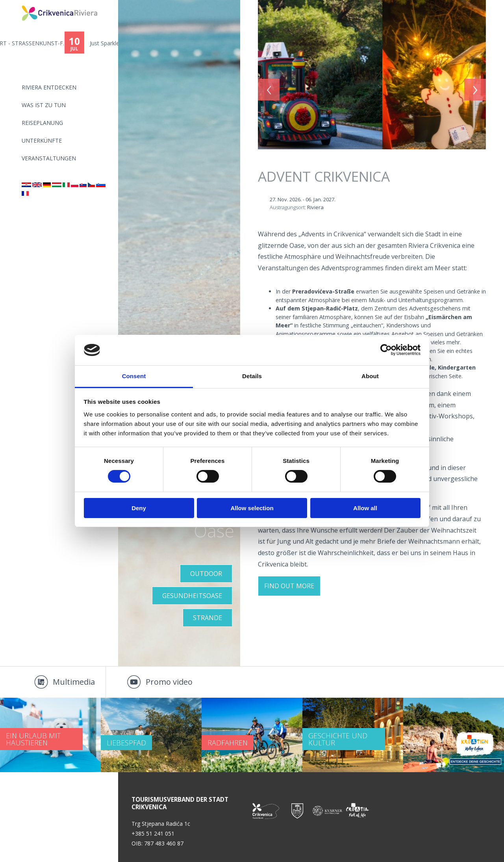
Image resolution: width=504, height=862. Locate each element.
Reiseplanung (42, 123)
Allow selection (252, 508)
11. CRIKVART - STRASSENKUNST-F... (72, 43)
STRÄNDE (208, 618)
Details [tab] (252, 376)
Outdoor (206, 574)
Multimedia (74, 682)
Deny (139, 508)
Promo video (169, 682)
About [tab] (370, 376)
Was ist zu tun (44, 105)
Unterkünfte (42, 140)
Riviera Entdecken (49, 87)
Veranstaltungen (49, 158)
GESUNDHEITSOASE (192, 596)
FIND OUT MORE (289, 586)
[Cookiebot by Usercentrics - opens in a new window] (386, 350)
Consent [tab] (134, 376)
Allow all (365, 508)
